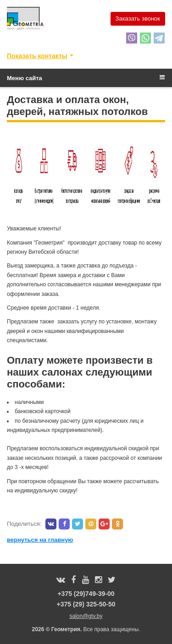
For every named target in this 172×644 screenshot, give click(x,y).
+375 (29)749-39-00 (86, 594)
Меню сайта (86, 78)
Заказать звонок (138, 19)
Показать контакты (37, 56)
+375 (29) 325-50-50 (86, 604)
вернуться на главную (40, 540)
